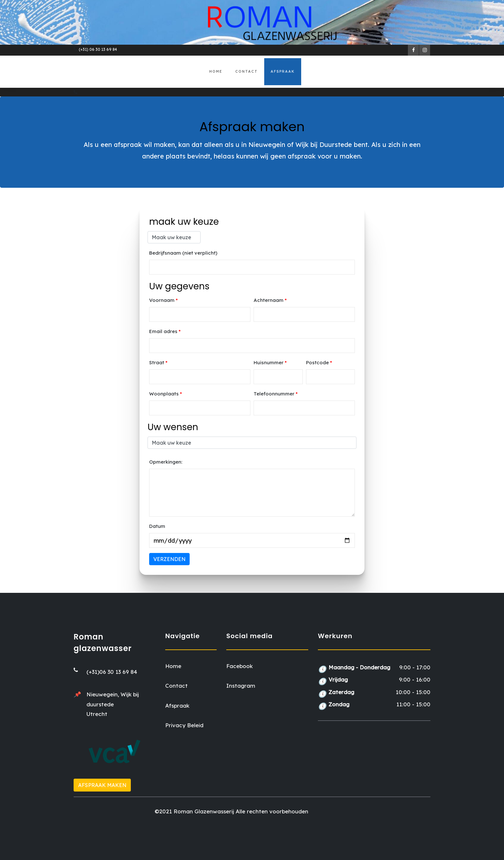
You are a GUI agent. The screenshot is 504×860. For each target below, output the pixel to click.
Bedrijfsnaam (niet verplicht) (183, 253)
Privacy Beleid (184, 725)
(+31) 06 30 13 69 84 (98, 49)
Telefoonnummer (276, 394)
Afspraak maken (102, 785)
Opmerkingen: (166, 462)
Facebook (239, 666)
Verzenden (169, 559)
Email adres (165, 331)
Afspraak (283, 71)
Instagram (241, 686)
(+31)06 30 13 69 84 (112, 672)
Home (216, 71)
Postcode (319, 362)
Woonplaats (166, 394)
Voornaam (163, 300)
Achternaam (270, 300)
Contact (247, 71)
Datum (157, 526)
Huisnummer (270, 362)
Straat (158, 362)
